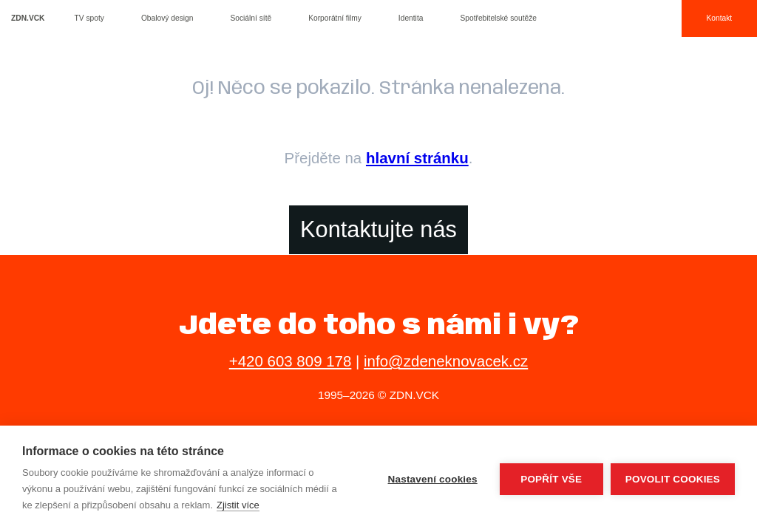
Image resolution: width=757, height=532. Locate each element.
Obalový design (167, 18)
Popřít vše (551, 479)
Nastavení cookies (433, 479)
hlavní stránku (417, 158)
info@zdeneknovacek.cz (446, 361)
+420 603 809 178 (291, 361)
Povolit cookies (673, 479)
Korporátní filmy (335, 18)
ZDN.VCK (28, 18)
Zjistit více (238, 505)
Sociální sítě (251, 18)
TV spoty (89, 18)
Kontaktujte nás (378, 229)
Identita (411, 18)
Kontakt (719, 18)
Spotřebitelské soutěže (498, 18)
